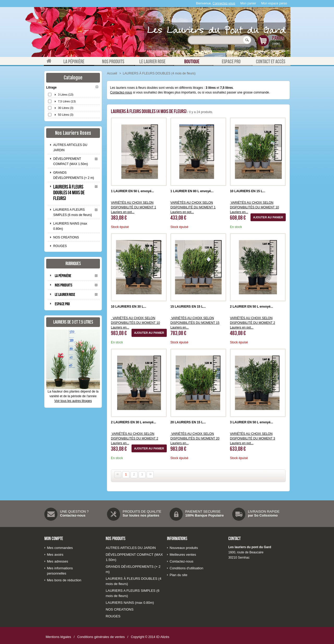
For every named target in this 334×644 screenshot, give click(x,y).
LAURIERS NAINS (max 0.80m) (70, 226)
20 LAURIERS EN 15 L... (188, 422)
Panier (278, 38)
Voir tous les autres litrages (73, 401)
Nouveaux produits (184, 548)
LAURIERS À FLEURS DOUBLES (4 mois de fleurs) (69, 192)
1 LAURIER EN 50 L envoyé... (132, 191)
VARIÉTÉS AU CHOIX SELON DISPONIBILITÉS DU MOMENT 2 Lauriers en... (135, 438)
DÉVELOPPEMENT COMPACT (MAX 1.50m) (71, 161)
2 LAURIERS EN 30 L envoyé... (133, 422)
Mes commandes (60, 548)
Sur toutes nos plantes (141, 515)
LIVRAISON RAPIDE (264, 511)
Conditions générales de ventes (101, 637)
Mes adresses (58, 561)
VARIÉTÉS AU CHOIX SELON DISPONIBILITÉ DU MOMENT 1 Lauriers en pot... (133, 207)
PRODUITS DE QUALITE (142, 511)
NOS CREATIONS (66, 237)
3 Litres (66, 95)
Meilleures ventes (183, 555)
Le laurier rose (65, 294)
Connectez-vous (224, 3)
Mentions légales (58, 637)
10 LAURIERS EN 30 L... (129, 307)
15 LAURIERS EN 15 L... (188, 307)
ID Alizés (163, 637)
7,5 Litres (67, 101)
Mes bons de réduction (64, 580)
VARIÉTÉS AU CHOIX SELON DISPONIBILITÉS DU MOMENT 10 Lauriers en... (254, 207)
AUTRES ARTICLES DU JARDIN (70, 148)
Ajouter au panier (268, 217)
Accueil (112, 73)
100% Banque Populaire (204, 515)
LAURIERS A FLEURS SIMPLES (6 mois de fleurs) (73, 212)
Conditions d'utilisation (186, 568)
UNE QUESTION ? (74, 511)
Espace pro (62, 304)
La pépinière (63, 276)
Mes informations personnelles (60, 571)
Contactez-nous (121, 92)
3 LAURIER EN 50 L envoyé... (251, 422)
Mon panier (248, 3)
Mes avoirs (55, 555)
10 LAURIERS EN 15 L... (247, 191)
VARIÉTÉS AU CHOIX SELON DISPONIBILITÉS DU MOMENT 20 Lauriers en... (195, 438)
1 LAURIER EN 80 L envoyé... (192, 191)
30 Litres (66, 108)
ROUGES (60, 246)
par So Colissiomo (263, 515)
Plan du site (178, 575)
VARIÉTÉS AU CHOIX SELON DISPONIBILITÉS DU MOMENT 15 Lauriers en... (195, 323)
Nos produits (64, 285)
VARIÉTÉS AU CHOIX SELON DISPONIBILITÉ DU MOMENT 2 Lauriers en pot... (252, 323)
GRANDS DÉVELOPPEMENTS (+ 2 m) (74, 175)
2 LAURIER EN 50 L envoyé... (251, 307)
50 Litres (66, 115)
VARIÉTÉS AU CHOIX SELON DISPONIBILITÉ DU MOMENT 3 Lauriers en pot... (252, 438)
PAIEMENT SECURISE (203, 511)
